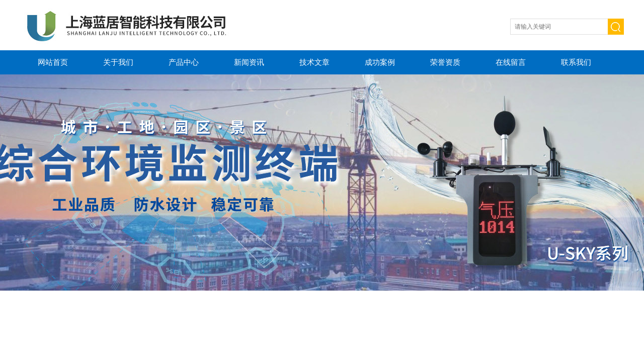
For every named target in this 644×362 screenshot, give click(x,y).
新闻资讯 (249, 62)
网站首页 (53, 62)
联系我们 (576, 62)
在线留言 (511, 62)
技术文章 (314, 62)
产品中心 (184, 62)
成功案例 (380, 62)
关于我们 (118, 62)
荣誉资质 (445, 62)
